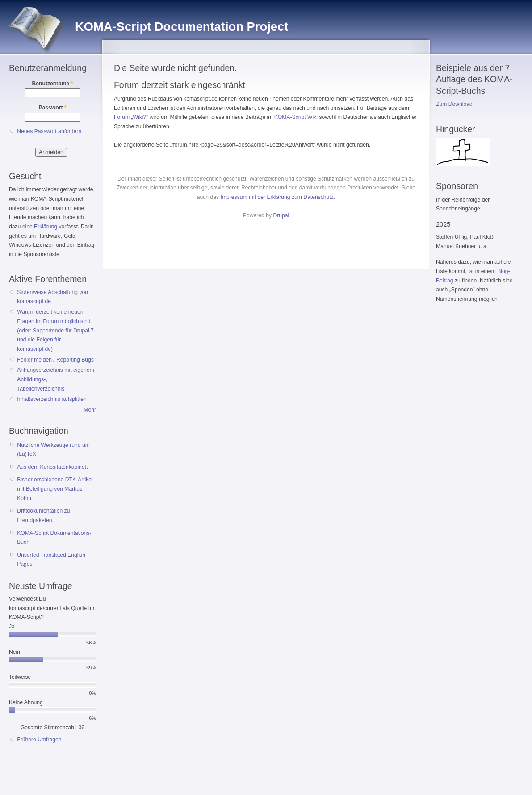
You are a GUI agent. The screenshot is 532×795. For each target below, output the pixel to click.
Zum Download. (455, 104)
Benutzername (53, 84)
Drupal (281, 215)
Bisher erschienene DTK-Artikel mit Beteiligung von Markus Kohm (55, 489)
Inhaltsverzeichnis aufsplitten (52, 399)
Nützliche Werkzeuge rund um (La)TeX (53, 450)
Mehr (90, 410)
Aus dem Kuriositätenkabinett (52, 467)
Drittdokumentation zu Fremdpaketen (43, 515)
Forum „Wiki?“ (131, 117)
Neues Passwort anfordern (49, 131)
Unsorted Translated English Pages (51, 560)
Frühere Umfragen (39, 740)
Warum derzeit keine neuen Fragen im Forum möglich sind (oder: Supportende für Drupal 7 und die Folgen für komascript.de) (55, 330)
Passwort (52, 108)
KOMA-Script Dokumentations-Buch (54, 538)
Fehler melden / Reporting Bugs (55, 360)
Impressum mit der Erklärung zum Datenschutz (277, 197)
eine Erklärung (40, 227)
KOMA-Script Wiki (296, 117)
